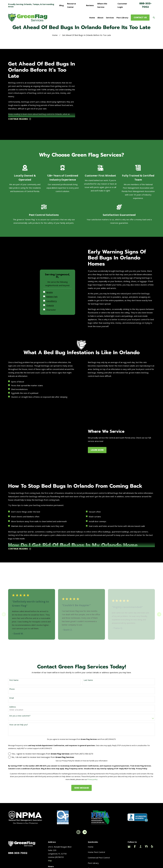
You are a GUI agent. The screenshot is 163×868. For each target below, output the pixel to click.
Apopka (53, 281)
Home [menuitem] (92, 18)
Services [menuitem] (110, 18)
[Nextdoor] (146, 839)
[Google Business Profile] (129, 839)
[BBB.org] (141, 839)
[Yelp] (152, 839)
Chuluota (53, 294)
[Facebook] (135, 839)
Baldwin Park (55, 286)
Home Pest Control (96, 845)
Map (50, 853)
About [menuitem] (100, 18)
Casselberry (55, 290)
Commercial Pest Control (99, 850)
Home (91, 840)
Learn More (101, 443)
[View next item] (159, 607)
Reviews (90, 5)
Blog (62, 5)
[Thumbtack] (129, 845)
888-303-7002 (145, 5)
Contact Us (93, 861)
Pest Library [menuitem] (122, 18)
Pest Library (93, 856)
